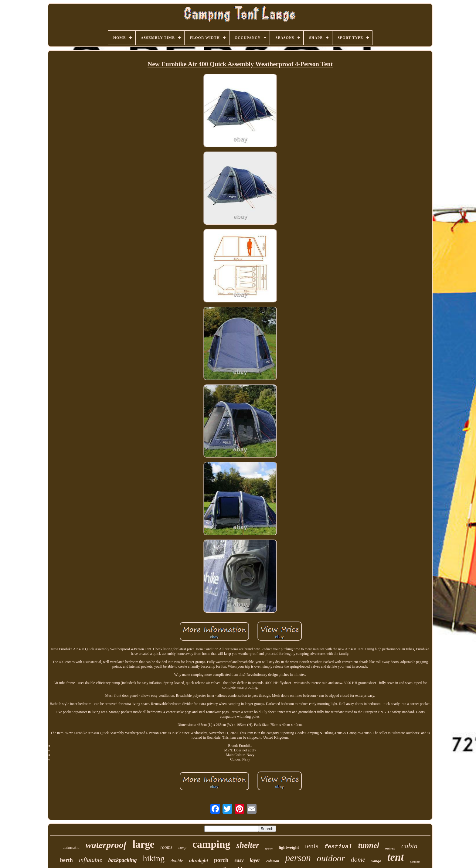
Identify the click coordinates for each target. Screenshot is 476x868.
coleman (273, 861)
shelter (248, 845)
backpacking (122, 860)
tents (312, 846)
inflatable (91, 860)
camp (182, 848)
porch (221, 860)
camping (211, 844)
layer (255, 860)
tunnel (369, 845)
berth (66, 860)
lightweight (289, 848)
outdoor (331, 858)
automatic (71, 848)
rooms (166, 847)
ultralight (199, 861)
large (143, 844)
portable (415, 862)
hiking (154, 858)
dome (358, 859)
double (177, 861)
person (298, 858)
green (269, 848)
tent (396, 857)
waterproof (106, 845)
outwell (390, 848)
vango (376, 861)
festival (338, 847)
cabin (409, 846)
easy (239, 860)
